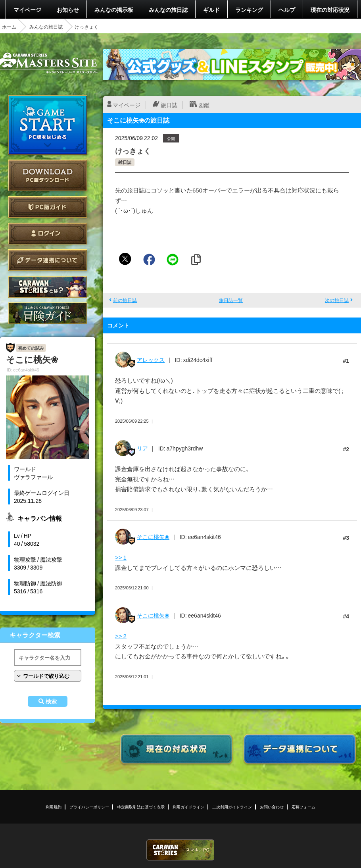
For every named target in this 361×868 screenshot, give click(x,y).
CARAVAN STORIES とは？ (48, 287)
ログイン (48, 234)
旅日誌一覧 (231, 300)
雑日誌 (125, 162)
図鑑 (204, 105)
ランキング (249, 10)
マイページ (27, 10)
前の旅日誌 (125, 300)
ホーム (9, 27)
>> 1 (121, 557)
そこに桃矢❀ (153, 537)
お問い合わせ (272, 807)
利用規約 (54, 807)
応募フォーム (303, 807)
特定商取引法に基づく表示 (141, 807)
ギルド (211, 10)
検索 (51, 701)
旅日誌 (169, 105)
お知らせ (68, 10)
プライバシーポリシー (89, 807)
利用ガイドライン (188, 807)
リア (142, 448)
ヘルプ (287, 10)
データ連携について (48, 260)
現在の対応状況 (330, 10)
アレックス (151, 360)
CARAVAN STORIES (180, 850)
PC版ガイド (48, 207)
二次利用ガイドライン (232, 807)
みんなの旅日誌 (168, 10)
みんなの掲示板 (114, 10)
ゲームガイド (48, 313)
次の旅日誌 (337, 300)
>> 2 (121, 636)
